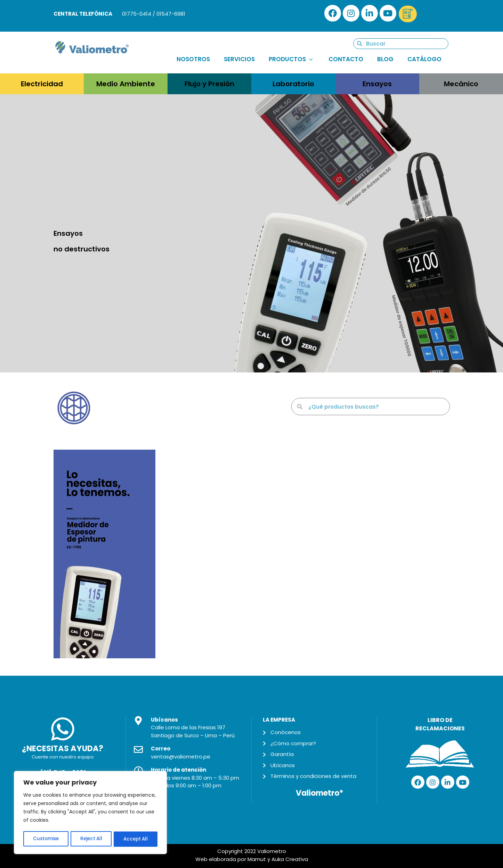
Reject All (91, 839)
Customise (46, 839)
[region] (90, 813)
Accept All (136, 839)
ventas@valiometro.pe (181, 757)
